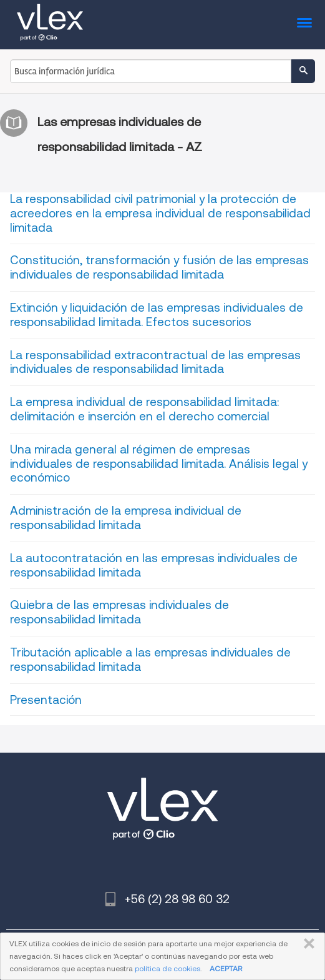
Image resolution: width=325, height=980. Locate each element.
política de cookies (167, 968)
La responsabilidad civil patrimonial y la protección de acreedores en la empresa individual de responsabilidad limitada (160, 213)
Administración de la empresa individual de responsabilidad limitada (126, 518)
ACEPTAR (226, 968)
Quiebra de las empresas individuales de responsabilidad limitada (119, 612)
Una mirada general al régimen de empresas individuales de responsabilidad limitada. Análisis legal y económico (159, 464)
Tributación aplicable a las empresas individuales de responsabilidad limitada (150, 660)
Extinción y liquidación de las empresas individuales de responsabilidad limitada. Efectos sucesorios (157, 315)
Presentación (46, 700)
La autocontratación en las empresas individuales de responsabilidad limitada (154, 565)
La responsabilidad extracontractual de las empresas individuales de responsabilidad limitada (155, 362)
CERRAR (307, 944)
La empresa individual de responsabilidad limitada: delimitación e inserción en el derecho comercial (144, 409)
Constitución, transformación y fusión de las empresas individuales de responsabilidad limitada (159, 267)
